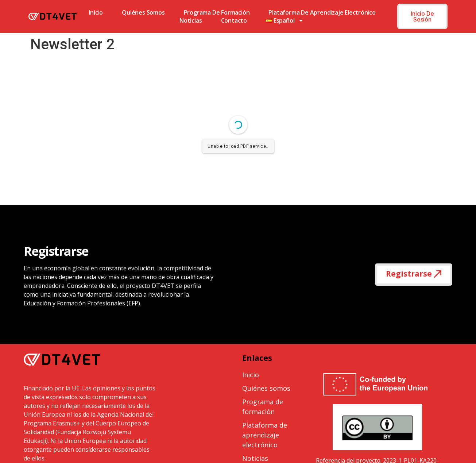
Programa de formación (217, 12)
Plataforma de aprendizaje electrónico (322, 12)
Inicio (96, 12)
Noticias (191, 20)
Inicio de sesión (422, 16)
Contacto (234, 20)
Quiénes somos (143, 12)
